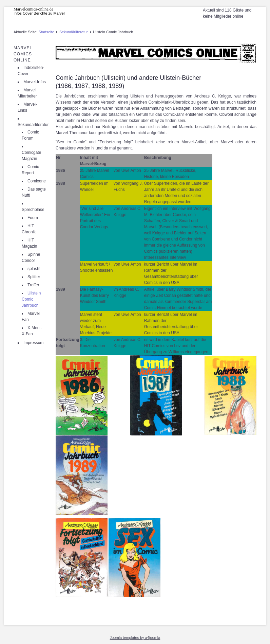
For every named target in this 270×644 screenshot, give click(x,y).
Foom (33, 218)
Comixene (37, 181)
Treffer (33, 285)
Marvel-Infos (35, 82)
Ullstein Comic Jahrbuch (31, 299)
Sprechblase (33, 210)
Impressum (33, 343)
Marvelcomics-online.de (33, 9)
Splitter (34, 277)
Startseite (46, 32)
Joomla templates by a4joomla (135, 638)
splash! (34, 269)
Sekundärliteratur (74, 32)
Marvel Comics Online (23, 54)
